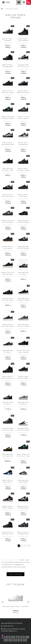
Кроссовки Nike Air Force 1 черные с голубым (8, 352)
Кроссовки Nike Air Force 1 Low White (15, 606)
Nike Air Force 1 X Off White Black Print (23, 534)
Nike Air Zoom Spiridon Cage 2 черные (23, 378)
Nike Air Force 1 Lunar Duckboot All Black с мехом (8, 378)
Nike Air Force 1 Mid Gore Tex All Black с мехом (8, 534)
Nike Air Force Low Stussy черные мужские (23, 352)
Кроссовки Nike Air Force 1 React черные (8, 300)
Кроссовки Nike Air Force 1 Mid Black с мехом (8, 430)
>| (28, 546)
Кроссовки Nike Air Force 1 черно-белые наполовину (23, 430)
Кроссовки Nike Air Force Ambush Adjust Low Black (23, 248)
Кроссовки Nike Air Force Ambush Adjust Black (23, 222)
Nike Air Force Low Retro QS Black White (8, 222)
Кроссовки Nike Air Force (9, 560)
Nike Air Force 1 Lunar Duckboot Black (23, 41)
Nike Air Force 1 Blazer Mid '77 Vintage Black (8, 482)
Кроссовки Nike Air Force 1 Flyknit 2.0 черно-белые (23, 300)
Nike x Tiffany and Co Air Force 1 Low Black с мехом (23, 456)
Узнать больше (15, 574)
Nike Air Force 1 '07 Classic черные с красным (23, 170)
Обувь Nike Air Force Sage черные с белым (8, 326)
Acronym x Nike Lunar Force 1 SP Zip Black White (23, 66)
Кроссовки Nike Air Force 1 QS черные (8, 456)
